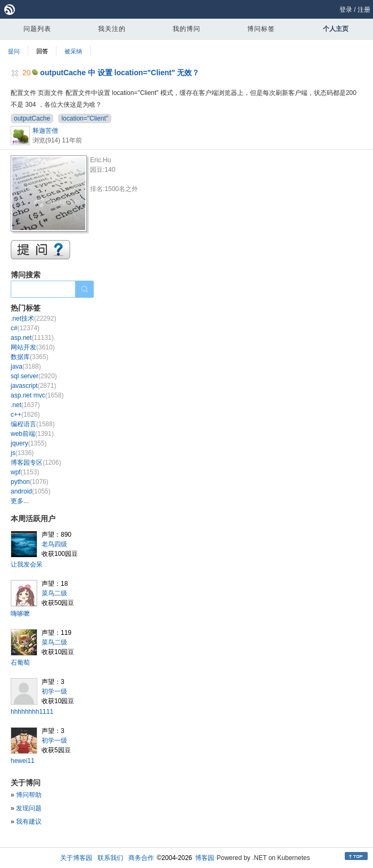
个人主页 (336, 29)
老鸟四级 (54, 544)
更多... (20, 501)
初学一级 (54, 691)
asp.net (32, 338)
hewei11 (23, 761)
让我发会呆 (27, 564)
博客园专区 (36, 463)
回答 (42, 51)
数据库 (30, 357)
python (30, 482)
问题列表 (37, 29)
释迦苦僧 (45, 131)
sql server (34, 376)
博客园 (205, 858)
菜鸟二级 (54, 593)
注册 (364, 10)
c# (25, 328)
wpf (25, 472)
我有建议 (29, 822)
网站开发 (33, 347)
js (22, 453)
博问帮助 (29, 795)
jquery (29, 443)
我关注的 (112, 29)
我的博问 (186, 29)
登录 (346, 10)
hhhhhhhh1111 (32, 712)
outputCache (32, 118)
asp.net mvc (37, 395)
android (31, 491)
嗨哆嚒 (20, 614)
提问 (14, 51)
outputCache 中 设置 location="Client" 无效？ (120, 73)
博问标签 (261, 29)
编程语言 (33, 424)
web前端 (32, 434)
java (26, 367)
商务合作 (141, 858)
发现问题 (29, 808)
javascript (33, 386)
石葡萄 (20, 663)
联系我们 (110, 858)
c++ (25, 415)
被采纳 (73, 51)
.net (25, 405)
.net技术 (33, 318)
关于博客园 (76, 858)
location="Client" (85, 118)
